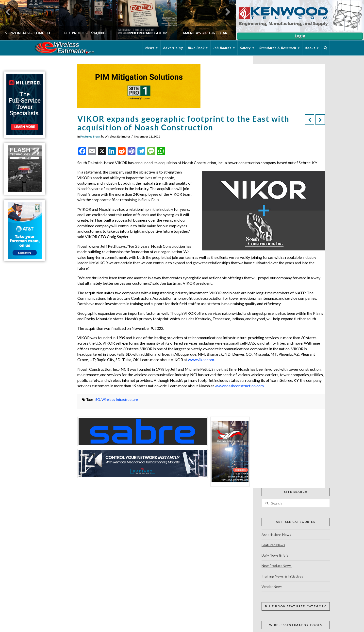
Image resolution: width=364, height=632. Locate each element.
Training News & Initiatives (282, 576)
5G (98, 399)
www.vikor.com (201, 360)
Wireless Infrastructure (120, 399)
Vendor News (272, 587)
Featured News (91, 136)
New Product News (277, 566)
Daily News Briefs (275, 555)
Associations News (276, 535)
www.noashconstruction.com (239, 386)
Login (300, 36)
